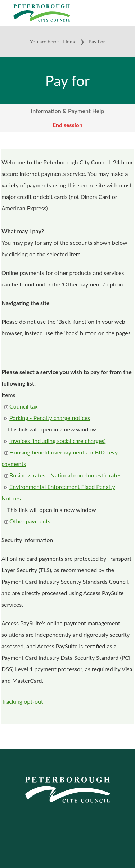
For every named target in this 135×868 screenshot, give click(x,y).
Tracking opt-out (22, 701)
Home (70, 41)
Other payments (30, 521)
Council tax (23, 406)
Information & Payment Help (68, 111)
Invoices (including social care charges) (57, 441)
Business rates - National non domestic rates (65, 475)
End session (67, 125)
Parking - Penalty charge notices (50, 418)
